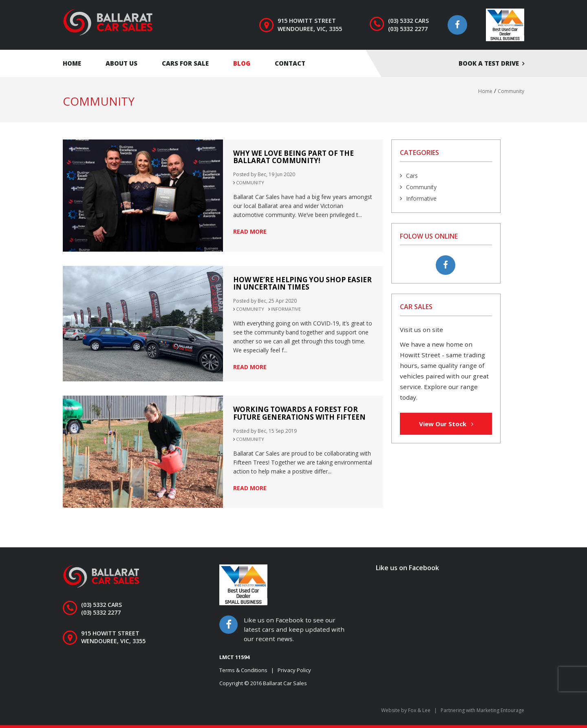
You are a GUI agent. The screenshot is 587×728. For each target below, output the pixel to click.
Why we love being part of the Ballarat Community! (293, 157)
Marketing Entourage (500, 710)
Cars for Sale (185, 63)
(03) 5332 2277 (408, 29)
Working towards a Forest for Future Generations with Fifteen (299, 413)
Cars (412, 176)
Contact (290, 63)
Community (250, 183)
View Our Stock (446, 424)
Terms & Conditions (243, 670)
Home (72, 63)
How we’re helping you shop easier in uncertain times (302, 283)
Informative (286, 309)
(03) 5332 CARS (408, 21)
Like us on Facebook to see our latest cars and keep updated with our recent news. (294, 629)
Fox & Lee (419, 710)
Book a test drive (489, 63)
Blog (242, 63)
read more (250, 231)
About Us (121, 63)
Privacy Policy (294, 670)
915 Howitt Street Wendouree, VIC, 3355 (310, 25)
